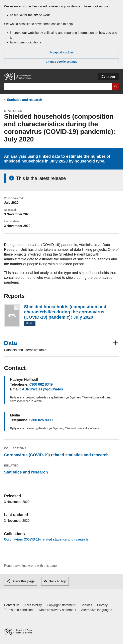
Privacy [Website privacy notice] (102, 605)
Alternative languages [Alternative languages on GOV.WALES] (97, 610)
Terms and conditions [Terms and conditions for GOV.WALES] (19, 610)
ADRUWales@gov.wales (42, 389)
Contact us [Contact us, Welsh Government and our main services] (12, 605)
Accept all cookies (61, 52)
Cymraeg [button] (108, 77)
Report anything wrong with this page (30, 566)
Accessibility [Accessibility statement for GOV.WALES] (33, 605)
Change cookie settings (61, 62)
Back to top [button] (57, 581)
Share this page (23, 581)
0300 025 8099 (41, 420)
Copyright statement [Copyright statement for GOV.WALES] (61, 605)
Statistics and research (25, 100)
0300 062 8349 (41, 384)
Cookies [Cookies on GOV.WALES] (86, 605)
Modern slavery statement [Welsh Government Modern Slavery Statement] (58, 610)
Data (11, 343)
